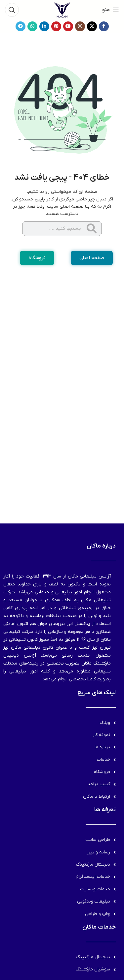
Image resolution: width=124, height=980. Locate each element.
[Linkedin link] (44, 26)
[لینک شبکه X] (92, 26)
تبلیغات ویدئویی (94, 901)
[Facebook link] (104, 26)
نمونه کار (101, 735)
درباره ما (102, 747)
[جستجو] (12, 10)
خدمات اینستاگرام (93, 877)
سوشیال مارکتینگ (93, 969)
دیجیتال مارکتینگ (93, 864)
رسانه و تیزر (98, 852)
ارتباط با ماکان (97, 797)
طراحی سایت (98, 840)
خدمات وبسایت (95, 889)
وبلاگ (105, 723)
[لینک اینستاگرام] (80, 26)
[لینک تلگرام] (21, 26)
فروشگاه (102, 772)
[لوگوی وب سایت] (62, 10)
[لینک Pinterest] (56, 26)
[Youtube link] (68, 26)
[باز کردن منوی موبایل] (111, 10)
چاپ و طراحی (98, 914)
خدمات (103, 760)
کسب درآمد (99, 784)
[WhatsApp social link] (32, 26)
